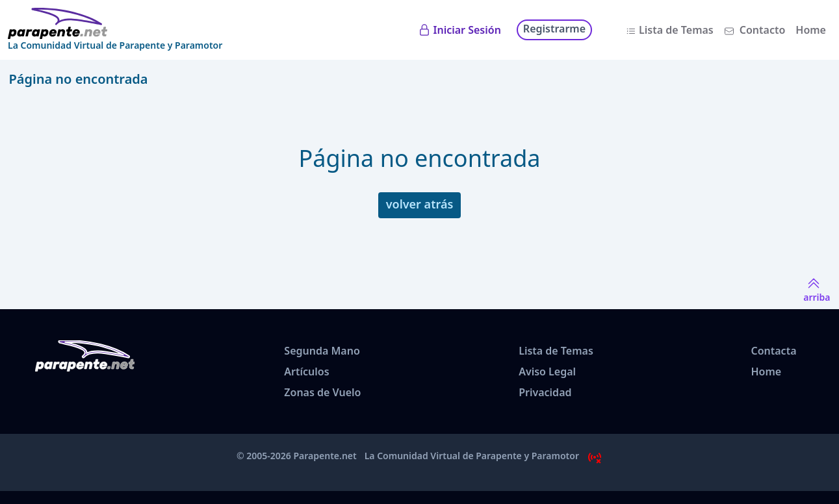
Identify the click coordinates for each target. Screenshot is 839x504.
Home (811, 30)
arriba (817, 289)
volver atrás (420, 204)
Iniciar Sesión (467, 30)
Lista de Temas (676, 30)
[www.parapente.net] (115, 23)
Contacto (763, 30)
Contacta (773, 351)
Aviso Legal (547, 372)
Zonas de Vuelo (322, 392)
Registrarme (554, 29)
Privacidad (545, 392)
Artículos (306, 372)
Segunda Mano (322, 351)
